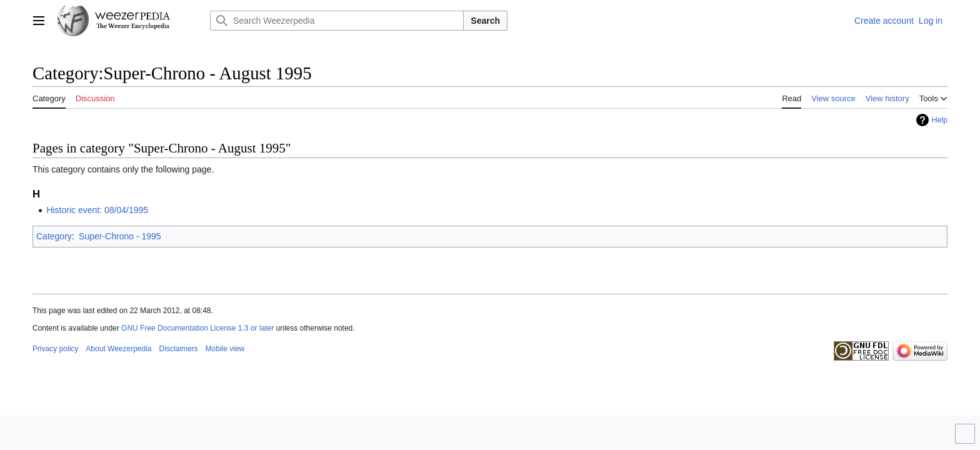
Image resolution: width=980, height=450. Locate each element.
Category (54, 236)
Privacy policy (55, 349)
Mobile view (225, 349)
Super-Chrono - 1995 (120, 236)
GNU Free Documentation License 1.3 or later (197, 328)
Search (485, 21)
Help (940, 120)
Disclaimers (179, 349)
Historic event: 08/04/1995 (97, 210)
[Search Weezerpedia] (337, 21)
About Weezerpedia (118, 349)
